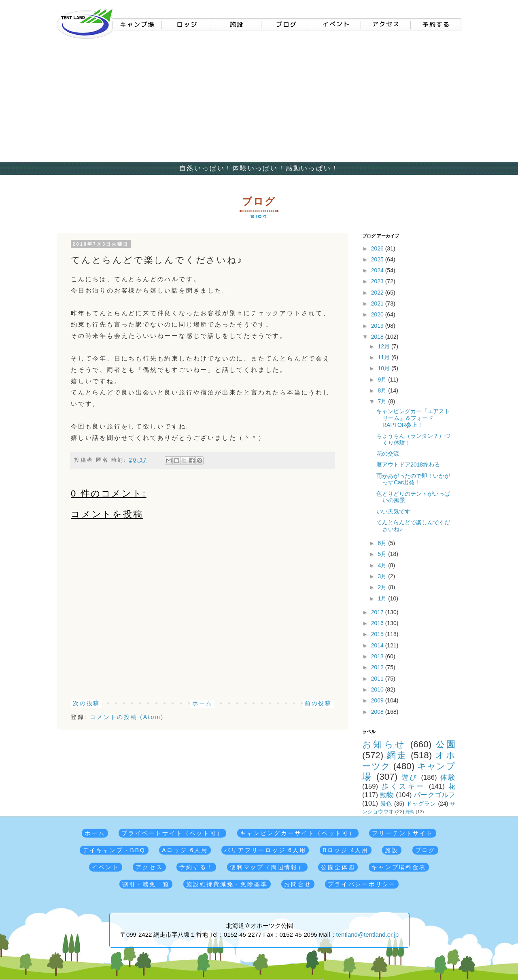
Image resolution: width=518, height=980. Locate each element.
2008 (378, 712)
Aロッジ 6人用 (185, 850)
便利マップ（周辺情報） (267, 867)
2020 (378, 314)
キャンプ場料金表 (399, 867)
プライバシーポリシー (362, 884)
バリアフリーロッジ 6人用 (265, 850)
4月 (383, 565)
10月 (384, 368)
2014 (378, 645)
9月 (383, 380)
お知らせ (384, 744)
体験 (448, 777)
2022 (378, 293)
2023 (378, 281)
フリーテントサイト (402, 833)
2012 (378, 667)
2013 (378, 656)
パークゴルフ (434, 795)
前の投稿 (318, 703)
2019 (378, 326)
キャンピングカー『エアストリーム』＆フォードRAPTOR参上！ (413, 418)
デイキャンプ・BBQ (114, 850)
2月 (383, 587)
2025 (378, 259)
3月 (383, 576)
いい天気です (393, 511)
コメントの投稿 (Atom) (127, 717)
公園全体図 (338, 867)
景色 (386, 804)
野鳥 (410, 812)
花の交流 (388, 454)
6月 (383, 543)
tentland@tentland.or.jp (368, 934)
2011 (378, 679)
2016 (378, 623)
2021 (378, 303)
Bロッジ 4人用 (345, 850)
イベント (105, 867)
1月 (383, 598)
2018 (378, 337)
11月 (384, 357)
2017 (378, 612)
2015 (378, 634)
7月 (383, 401)
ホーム (202, 703)
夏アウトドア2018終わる (408, 465)
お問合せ (298, 884)
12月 (384, 346)
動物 (387, 795)
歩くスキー (403, 786)
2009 (378, 700)
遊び (410, 777)
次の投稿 (86, 703)
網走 (397, 755)
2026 (378, 248)
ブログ (425, 850)
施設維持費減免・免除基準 (227, 884)
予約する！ (196, 867)
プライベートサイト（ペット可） (172, 833)
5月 (383, 554)
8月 (383, 390)
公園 (446, 744)
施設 (392, 850)
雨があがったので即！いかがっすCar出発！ (413, 479)
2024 (378, 270)
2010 (378, 689)
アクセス (149, 867)
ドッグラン (421, 804)
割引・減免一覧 (146, 884)
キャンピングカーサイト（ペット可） (298, 833)
